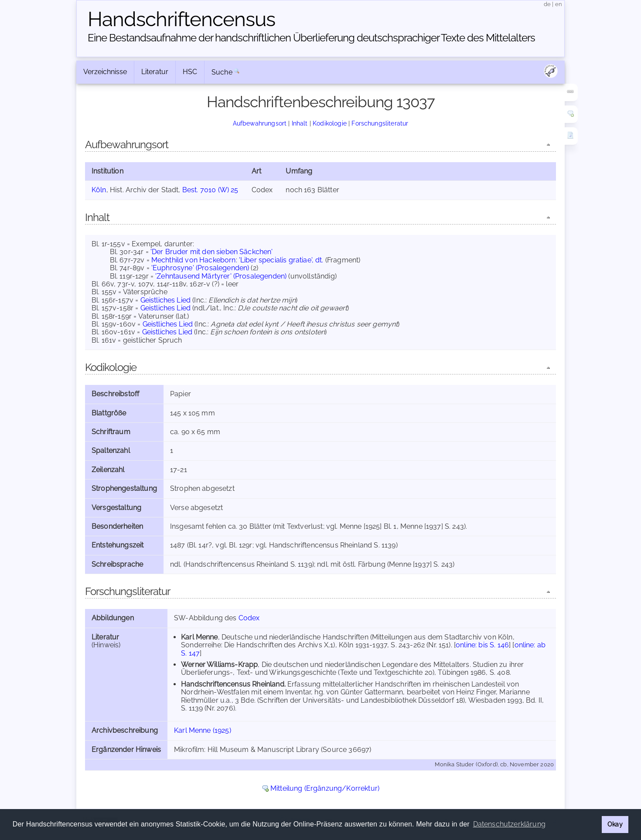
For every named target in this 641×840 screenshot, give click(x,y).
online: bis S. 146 (482, 645)
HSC (190, 72)
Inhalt (300, 123)
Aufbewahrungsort (260, 123)
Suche (222, 72)
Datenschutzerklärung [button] (509, 824)
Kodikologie (330, 123)
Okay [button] (615, 824)
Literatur (155, 72)
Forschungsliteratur (380, 123)
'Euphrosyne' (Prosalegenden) (200, 268)
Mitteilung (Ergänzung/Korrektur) (325, 788)
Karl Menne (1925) (203, 730)
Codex (249, 618)
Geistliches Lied (166, 300)
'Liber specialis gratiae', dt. (281, 260)
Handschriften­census (181, 19)
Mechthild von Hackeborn (194, 260)
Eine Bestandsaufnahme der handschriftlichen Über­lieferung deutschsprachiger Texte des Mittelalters (311, 38)
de (547, 4)
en (559, 4)
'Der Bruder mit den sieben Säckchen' (212, 252)
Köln (99, 190)
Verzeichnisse (105, 72)
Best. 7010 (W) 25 (210, 190)
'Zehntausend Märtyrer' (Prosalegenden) (221, 276)
